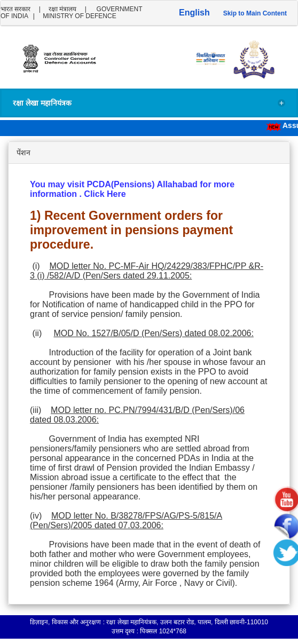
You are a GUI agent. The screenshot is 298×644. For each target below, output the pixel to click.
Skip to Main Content (255, 13)
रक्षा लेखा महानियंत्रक (149, 103)
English (194, 13)
